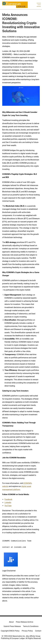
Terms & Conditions (31, 626)
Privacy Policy (27, 631)
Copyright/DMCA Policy (10, 631)
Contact (38, 631)
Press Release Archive (25, 622)
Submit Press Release (12, 626)
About (11, 622)
